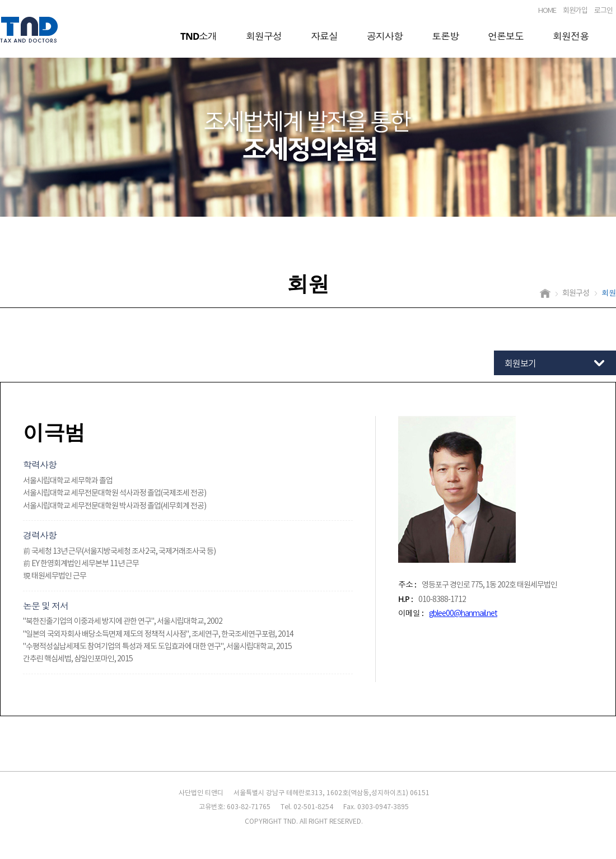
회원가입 (575, 11)
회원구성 (264, 36)
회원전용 (571, 36)
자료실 (324, 36)
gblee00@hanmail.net (463, 614)
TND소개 (199, 36)
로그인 (603, 11)
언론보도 (506, 36)
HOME (547, 11)
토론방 (445, 36)
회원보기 (520, 364)
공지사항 (385, 36)
